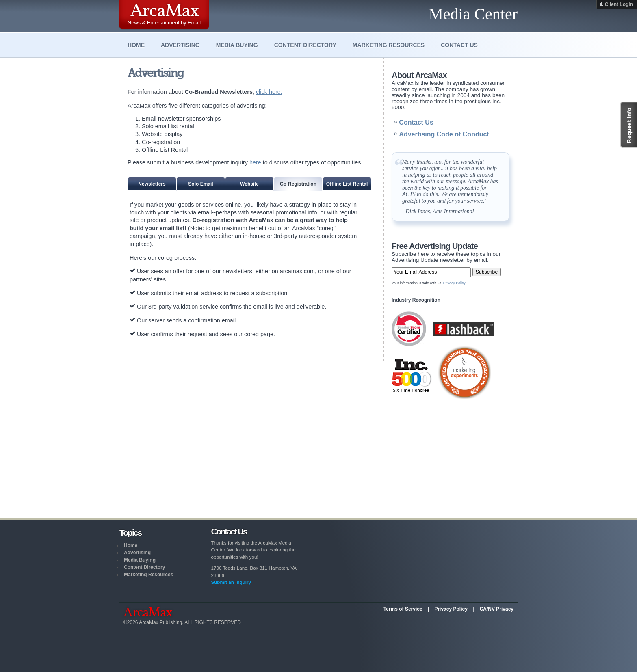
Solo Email (200, 184)
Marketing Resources (389, 45)
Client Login (619, 4)
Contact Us (459, 45)
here (255, 162)
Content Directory (305, 45)
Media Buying (237, 45)
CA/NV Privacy (497, 609)
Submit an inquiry (231, 582)
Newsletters (152, 184)
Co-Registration (298, 184)
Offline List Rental (347, 184)
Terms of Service (403, 609)
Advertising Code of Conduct (444, 134)
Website (249, 184)
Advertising (180, 45)
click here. (269, 92)
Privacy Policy (454, 283)
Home (136, 45)
